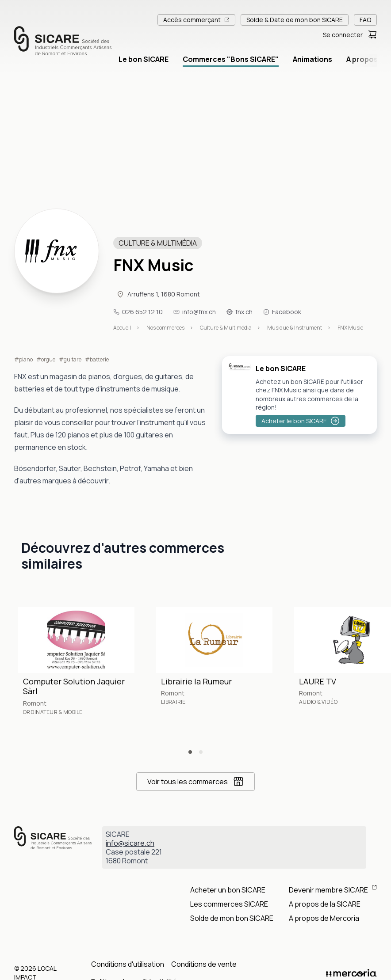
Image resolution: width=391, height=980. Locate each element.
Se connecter (343, 35)
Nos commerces (165, 328)
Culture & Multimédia (226, 328)
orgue (48, 360)
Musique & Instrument (295, 328)
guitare (73, 360)
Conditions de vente (204, 964)
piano (26, 360)
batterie (99, 360)
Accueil (122, 328)
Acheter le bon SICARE (301, 421)
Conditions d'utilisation (128, 964)
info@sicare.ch (130, 843)
